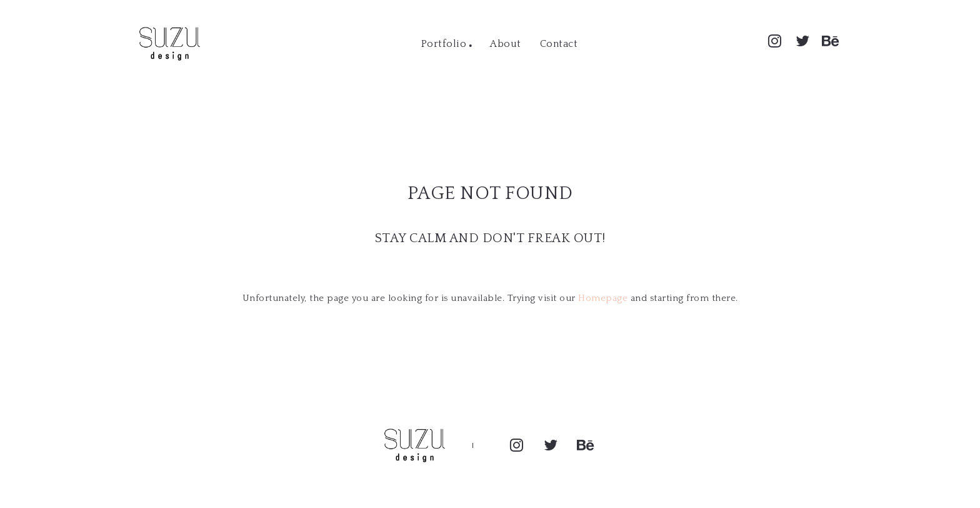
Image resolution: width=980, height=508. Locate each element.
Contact (559, 44)
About (506, 44)
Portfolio (444, 44)
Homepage (603, 298)
